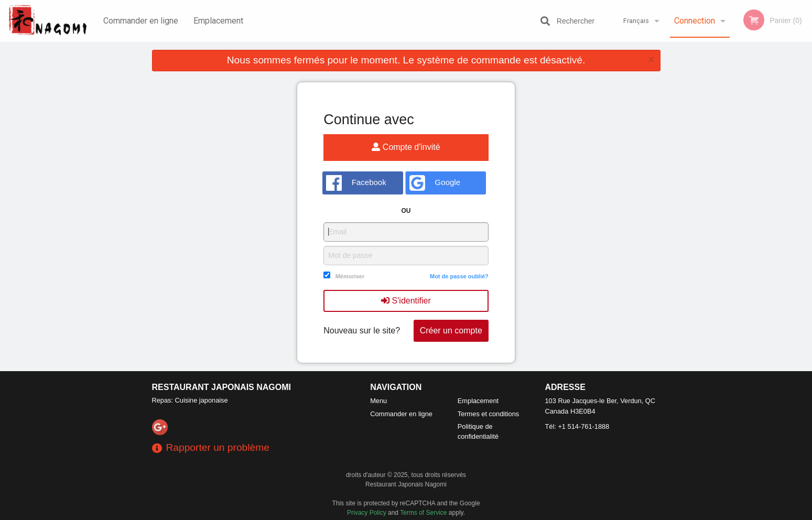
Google (435, 183)
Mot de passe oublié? (459, 276)
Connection (695, 21)
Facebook (356, 183)
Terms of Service (423, 513)
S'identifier (406, 301)
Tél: (577, 426)
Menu (378, 401)
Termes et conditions (488, 414)
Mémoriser (350, 276)
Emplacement (218, 21)
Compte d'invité (406, 147)
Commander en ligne (141, 21)
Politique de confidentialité (478, 431)
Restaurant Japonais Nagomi (222, 387)
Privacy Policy (367, 513)
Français (636, 21)
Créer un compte (451, 331)
